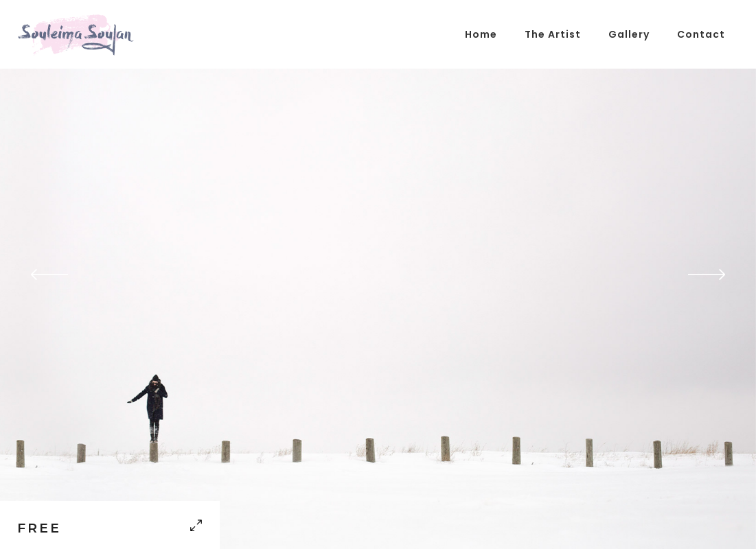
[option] (378, 274)
